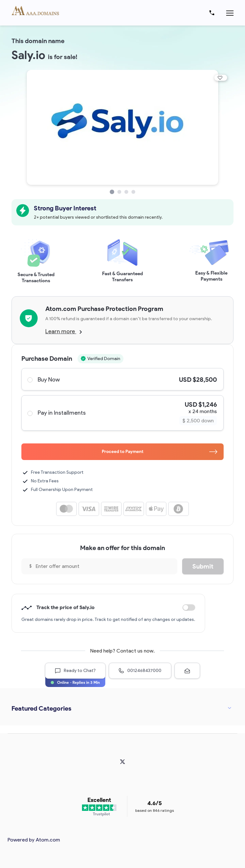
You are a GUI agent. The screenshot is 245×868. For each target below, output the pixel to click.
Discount (189, 608)
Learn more (64, 331)
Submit (203, 566)
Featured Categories (41, 708)
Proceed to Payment (160, 452)
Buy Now (122, 379)
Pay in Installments (122, 413)
